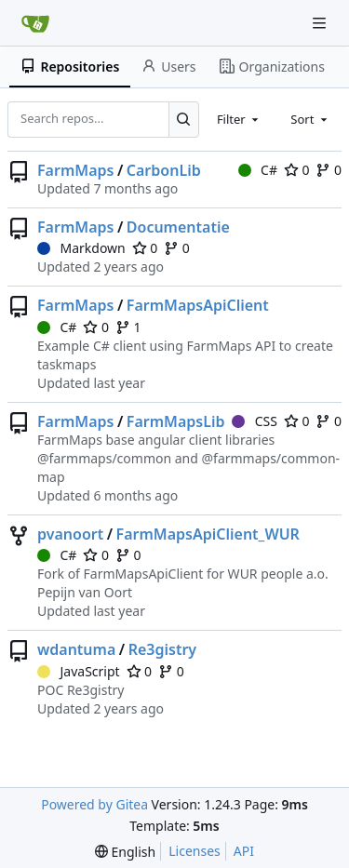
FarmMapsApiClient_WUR (208, 534)
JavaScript (79, 671)
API (244, 851)
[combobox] (239, 119)
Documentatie (178, 227)
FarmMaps (75, 170)
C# (258, 170)
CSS (255, 421)
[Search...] (184, 119)
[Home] (35, 23)
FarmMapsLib (176, 421)
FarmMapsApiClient (198, 305)
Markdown (81, 248)
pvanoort (70, 534)
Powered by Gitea (94, 804)
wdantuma (76, 649)
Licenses (195, 851)
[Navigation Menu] (321, 23)
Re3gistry (162, 649)
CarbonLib (164, 170)
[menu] (125, 852)
